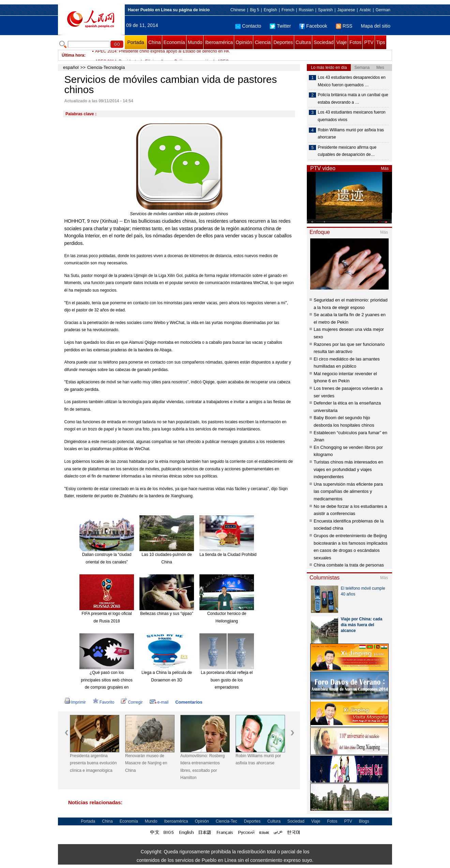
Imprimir (75, 702)
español (71, 67)
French (288, 10)
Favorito (103, 702)
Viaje (341, 42)
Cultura (303, 42)
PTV (369, 42)
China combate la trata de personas (349, 565)
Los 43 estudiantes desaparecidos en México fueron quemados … (352, 81)
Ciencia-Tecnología (106, 67)
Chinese (238, 10)
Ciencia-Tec (227, 821)
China (155, 42)
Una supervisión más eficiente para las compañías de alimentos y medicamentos (348, 491)
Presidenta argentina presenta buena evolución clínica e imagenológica (93, 763)
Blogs (364, 821)
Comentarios (189, 702)
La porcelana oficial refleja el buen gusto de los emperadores (227, 680)
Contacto (248, 26)
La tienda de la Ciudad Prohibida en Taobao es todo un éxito (254, 555)
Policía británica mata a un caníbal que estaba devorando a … (353, 99)
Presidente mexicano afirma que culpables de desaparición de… (347, 151)
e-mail (159, 702)
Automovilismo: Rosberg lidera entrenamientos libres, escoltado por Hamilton (202, 767)
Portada (136, 42)
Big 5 (254, 10)
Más (385, 168)
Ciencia (263, 42)
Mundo (195, 42)
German (383, 10)
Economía (174, 42)
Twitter (280, 26)
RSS (344, 26)
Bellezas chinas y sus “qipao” (167, 614)
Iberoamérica (219, 42)
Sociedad (324, 42)
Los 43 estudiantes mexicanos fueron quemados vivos (352, 116)
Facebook (313, 26)
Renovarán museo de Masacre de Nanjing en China (146, 763)
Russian (306, 10)
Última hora (73, 55)
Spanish (325, 10)
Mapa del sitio (376, 26)
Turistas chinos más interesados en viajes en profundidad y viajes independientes (348, 469)
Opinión (244, 42)
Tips (381, 42)
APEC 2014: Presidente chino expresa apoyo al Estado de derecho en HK (162, 55)
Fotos (355, 42)
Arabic (365, 10)
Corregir (132, 702)
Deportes (283, 42)
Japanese (346, 10)
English (270, 10)
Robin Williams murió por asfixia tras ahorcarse (258, 760)
